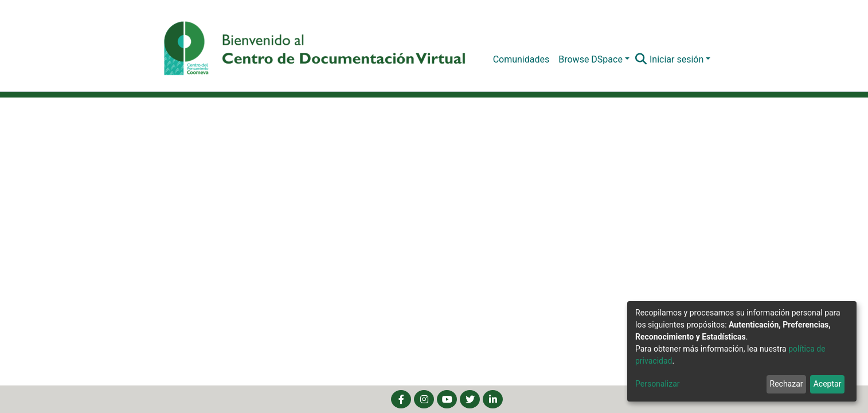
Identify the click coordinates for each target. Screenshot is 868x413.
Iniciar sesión (677, 59)
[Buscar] (641, 60)
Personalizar (658, 384)
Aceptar (828, 384)
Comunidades (521, 59)
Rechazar (787, 384)
